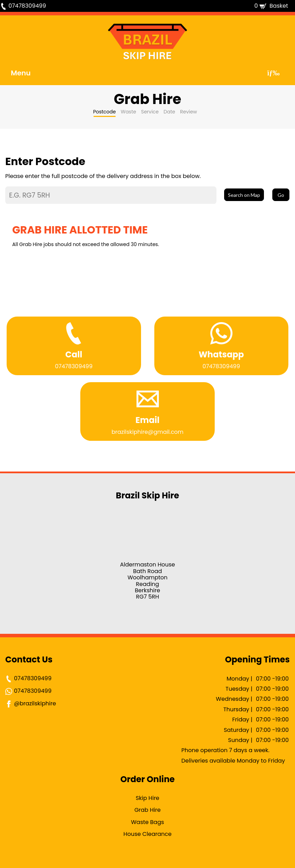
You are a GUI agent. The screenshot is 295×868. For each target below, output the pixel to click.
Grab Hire (147, 810)
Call (74, 354)
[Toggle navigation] (273, 73)
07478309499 (27, 6)
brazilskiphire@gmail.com (147, 432)
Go (281, 195)
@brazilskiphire (31, 703)
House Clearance (148, 834)
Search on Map (244, 195)
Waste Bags (147, 822)
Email (147, 420)
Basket (279, 6)
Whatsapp (221, 354)
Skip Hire (148, 799)
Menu (21, 73)
